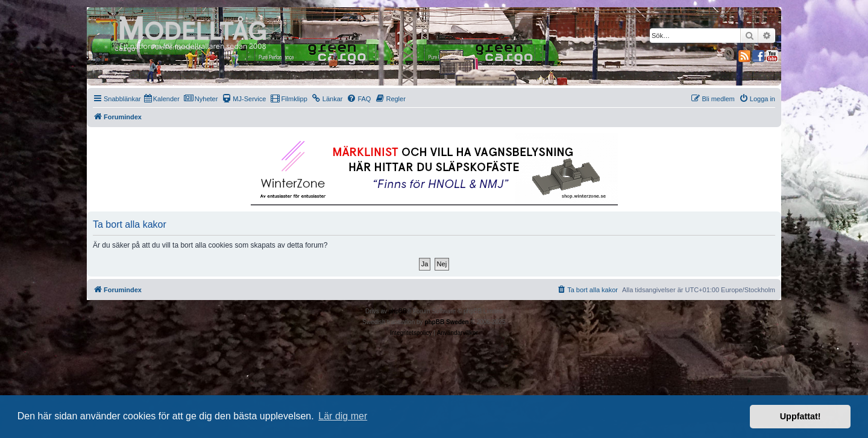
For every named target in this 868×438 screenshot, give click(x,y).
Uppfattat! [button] (800, 416)
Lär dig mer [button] (343, 416)
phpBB (398, 311)
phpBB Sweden (446, 322)
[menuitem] (162, 99)
